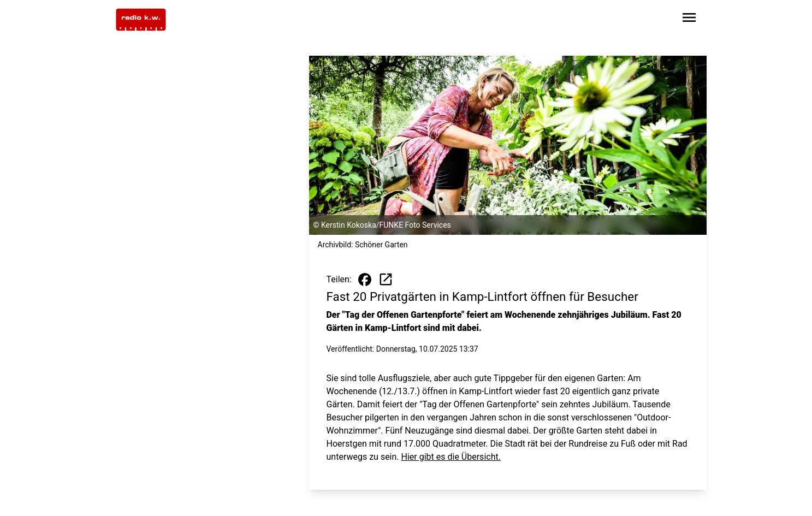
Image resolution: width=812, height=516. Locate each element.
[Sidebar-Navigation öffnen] (689, 19)
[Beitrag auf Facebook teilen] (365, 280)
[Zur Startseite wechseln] (141, 20)
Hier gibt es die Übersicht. (451, 457)
